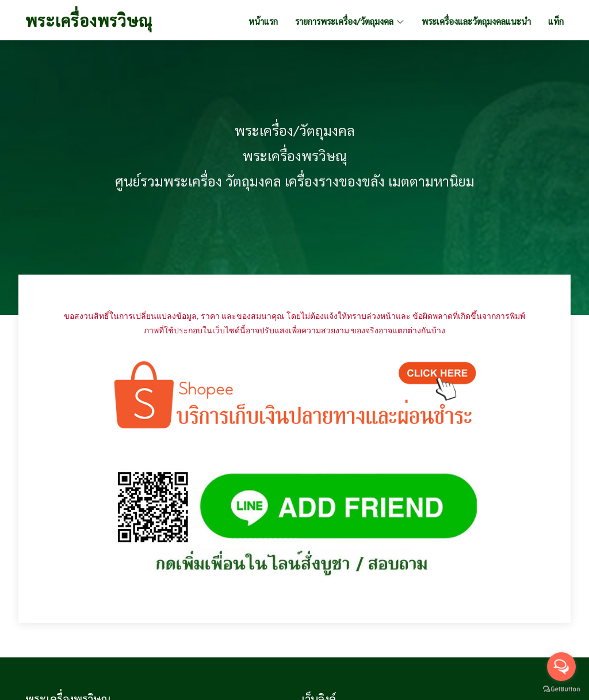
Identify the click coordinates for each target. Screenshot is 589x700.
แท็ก (556, 21)
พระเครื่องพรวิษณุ (89, 20)
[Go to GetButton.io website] (561, 688)
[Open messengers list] (561, 667)
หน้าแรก (263, 21)
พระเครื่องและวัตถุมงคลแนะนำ (476, 21)
